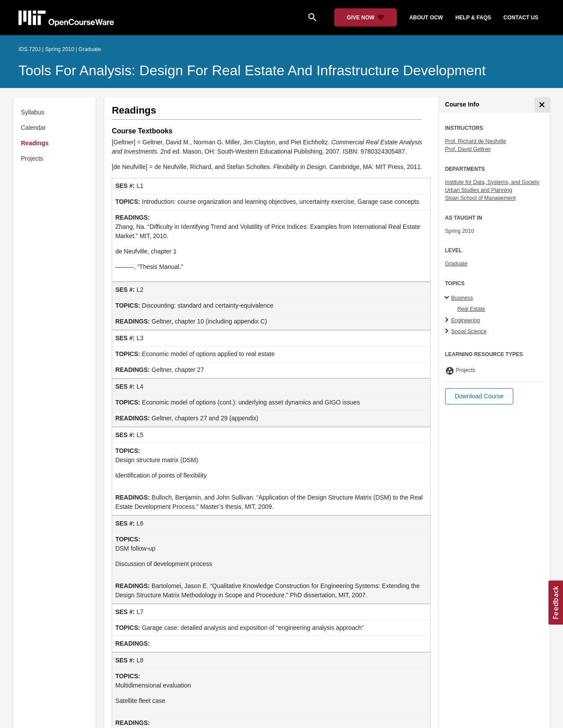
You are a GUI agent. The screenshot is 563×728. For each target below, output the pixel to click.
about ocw (426, 18)
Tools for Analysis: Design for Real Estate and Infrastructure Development (252, 70)
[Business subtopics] (448, 298)
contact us (521, 18)
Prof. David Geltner (468, 149)
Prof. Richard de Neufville (476, 141)
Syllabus (33, 112)
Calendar (34, 128)
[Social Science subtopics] (448, 331)
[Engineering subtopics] (448, 320)
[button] (479, 396)
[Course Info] (542, 105)
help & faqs (473, 18)
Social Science (469, 331)
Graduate (456, 264)
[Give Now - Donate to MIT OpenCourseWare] (366, 18)
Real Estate (471, 309)
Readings (35, 143)
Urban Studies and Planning (479, 190)
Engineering (466, 320)
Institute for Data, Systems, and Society (492, 182)
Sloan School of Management (481, 198)
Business (462, 298)
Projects (32, 158)
